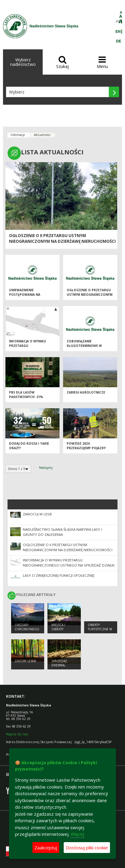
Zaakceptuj (46, 848)
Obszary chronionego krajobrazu (27, 629)
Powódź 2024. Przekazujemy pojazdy (86, 446)
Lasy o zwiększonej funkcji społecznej (59, 575)
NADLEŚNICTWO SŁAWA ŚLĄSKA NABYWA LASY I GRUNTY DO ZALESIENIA (62, 532)
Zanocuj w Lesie (37, 514)
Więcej (77, 834)
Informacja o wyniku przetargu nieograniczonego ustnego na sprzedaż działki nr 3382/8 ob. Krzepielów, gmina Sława (69, 565)
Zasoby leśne (26, 661)
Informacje (18, 135)
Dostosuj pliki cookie (87, 848)
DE (119, 41)
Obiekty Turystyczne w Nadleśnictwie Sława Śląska (100, 632)
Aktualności (42, 135)
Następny (46, 468)
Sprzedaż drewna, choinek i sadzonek (60, 668)
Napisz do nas (17, 734)
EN (118, 32)
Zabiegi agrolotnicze (86, 392)
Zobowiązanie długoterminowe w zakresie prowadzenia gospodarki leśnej (86, 348)
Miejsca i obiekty (58, 627)
